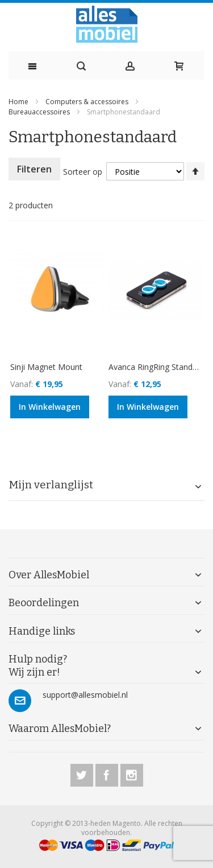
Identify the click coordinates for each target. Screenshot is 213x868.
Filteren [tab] (34, 169)
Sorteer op (83, 172)
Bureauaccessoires (40, 112)
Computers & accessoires (88, 102)
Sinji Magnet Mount (46, 367)
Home (19, 102)
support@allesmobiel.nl (85, 695)
